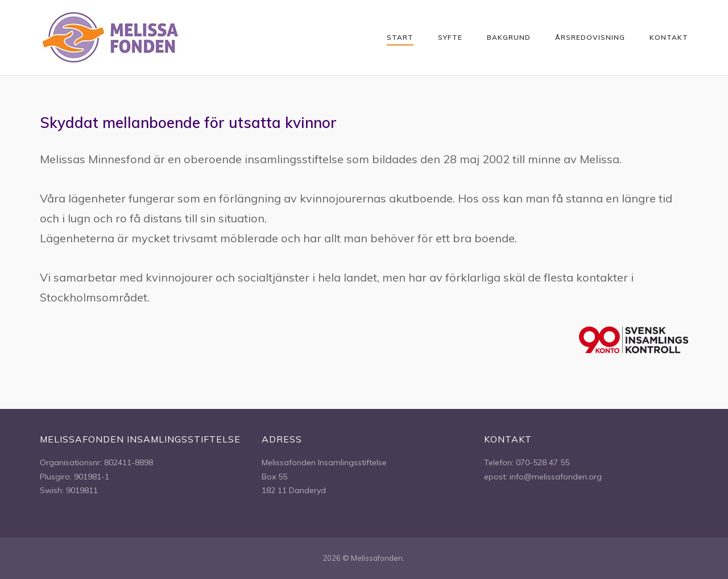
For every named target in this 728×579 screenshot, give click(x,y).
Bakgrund (509, 37)
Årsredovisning (590, 37)
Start (400, 37)
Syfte (450, 37)
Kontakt (669, 37)
